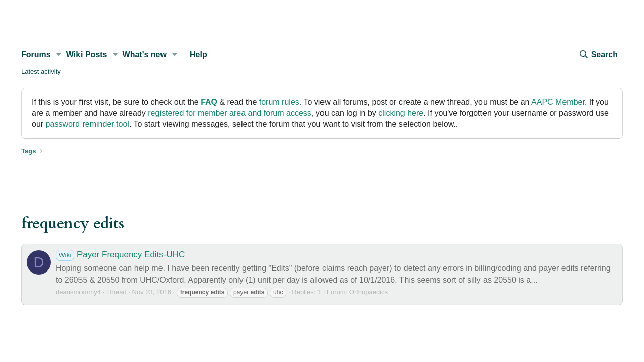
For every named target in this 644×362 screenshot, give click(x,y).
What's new (145, 55)
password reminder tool (88, 124)
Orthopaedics (369, 292)
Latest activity (41, 72)
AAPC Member (558, 102)
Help (198, 55)
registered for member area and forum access (230, 113)
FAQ (209, 102)
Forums (36, 55)
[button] (59, 55)
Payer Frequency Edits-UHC (120, 255)
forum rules (279, 102)
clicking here (401, 113)
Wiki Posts (87, 55)
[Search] (598, 55)
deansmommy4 (78, 292)
